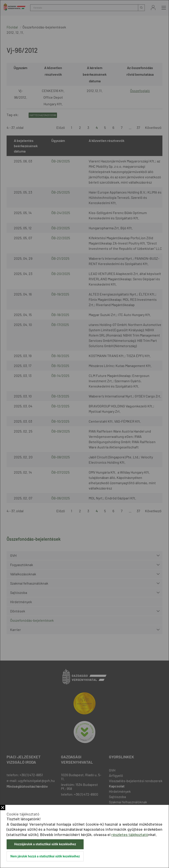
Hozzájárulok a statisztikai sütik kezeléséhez (45, 844)
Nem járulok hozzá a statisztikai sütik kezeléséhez (45, 856)
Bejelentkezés (153, 8)
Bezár (3, 808)
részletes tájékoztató (130, 834)
